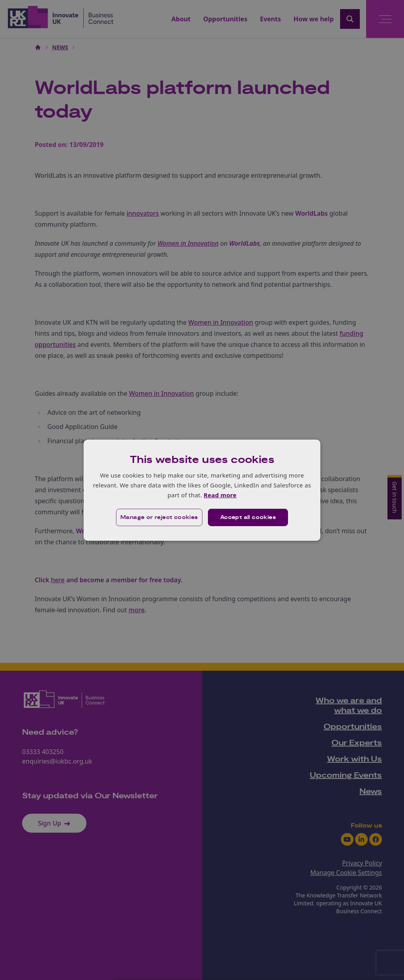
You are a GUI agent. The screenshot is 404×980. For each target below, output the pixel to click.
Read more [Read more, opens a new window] (220, 495)
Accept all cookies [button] (248, 517)
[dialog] (202, 490)
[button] (159, 517)
